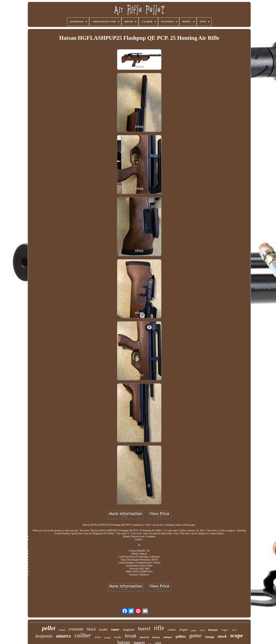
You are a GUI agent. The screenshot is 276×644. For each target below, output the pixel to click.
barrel (144, 628)
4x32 (234, 630)
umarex (64, 636)
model (103, 629)
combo (172, 630)
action (98, 637)
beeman (213, 630)
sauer (115, 629)
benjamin (44, 636)
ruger (225, 630)
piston (194, 630)
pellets (181, 636)
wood (62, 630)
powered (144, 637)
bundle (118, 637)
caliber (83, 635)
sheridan (107, 638)
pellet (49, 628)
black (91, 629)
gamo (195, 635)
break (131, 636)
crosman (76, 629)
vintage (210, 637)
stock (222, 636)
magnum (129, 629)
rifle (159, 628)
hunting (156, 637)
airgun (184, 630)
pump (202, 630)
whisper (168, 637)
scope (237, 635)
